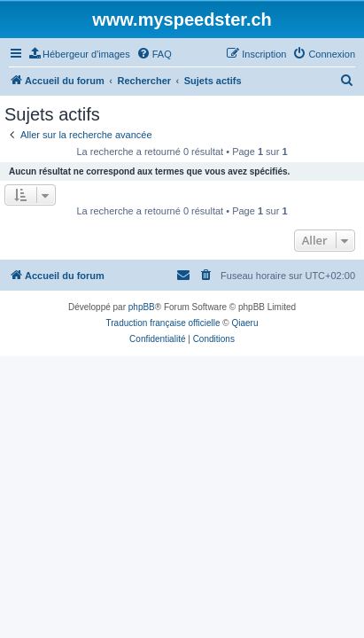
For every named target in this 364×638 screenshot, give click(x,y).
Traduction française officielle (163, 323)
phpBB (142, 307)
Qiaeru (244, 323)
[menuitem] (80, 54)
